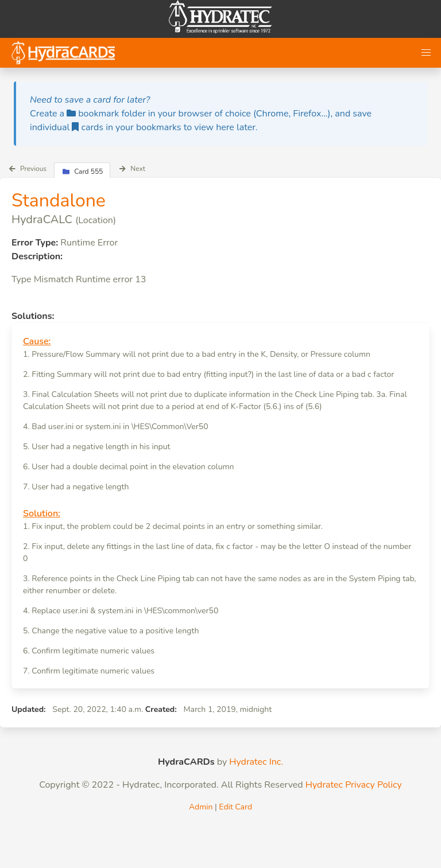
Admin (201, 807)
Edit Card (235, 807)
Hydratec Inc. (256, 762)
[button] (426, 53)
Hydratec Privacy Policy (354, 785)
